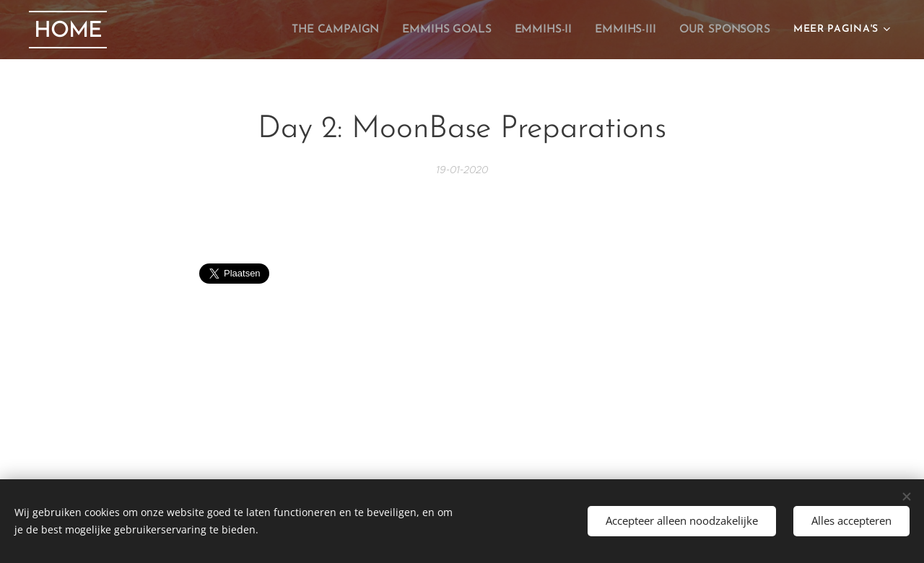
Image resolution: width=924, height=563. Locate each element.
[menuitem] (351, 30)
